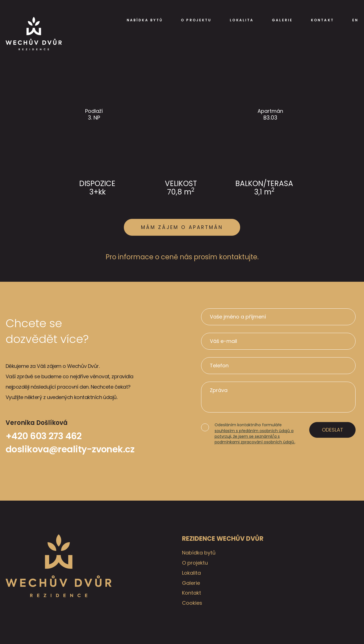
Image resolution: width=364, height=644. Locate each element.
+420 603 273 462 (44, 436)
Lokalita (242, 20)
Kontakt (322, 20)
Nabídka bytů (145, 20)
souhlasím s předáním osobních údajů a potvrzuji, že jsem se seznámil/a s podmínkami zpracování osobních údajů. (255, 436)
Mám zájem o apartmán (182, 227)
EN (355, 20)
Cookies (192, 603)
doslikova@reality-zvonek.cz (70, 449)
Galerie (282, 20)
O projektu (196, 20)
